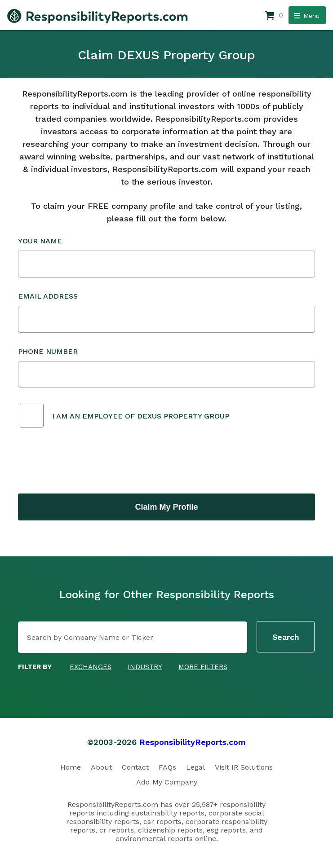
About (101, 767)
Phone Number (166, 368)
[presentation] (86, 462)
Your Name (166, 257)
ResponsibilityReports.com (193, 742)
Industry (145, 667)
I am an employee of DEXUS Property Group (141, 416)
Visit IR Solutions (244, 767)
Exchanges (91, 667)
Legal (195, 767)
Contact (135, 767)
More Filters (203, 667)
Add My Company (167, 782)
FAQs (167, 767)
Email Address (166, 312)
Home (71, 767)
